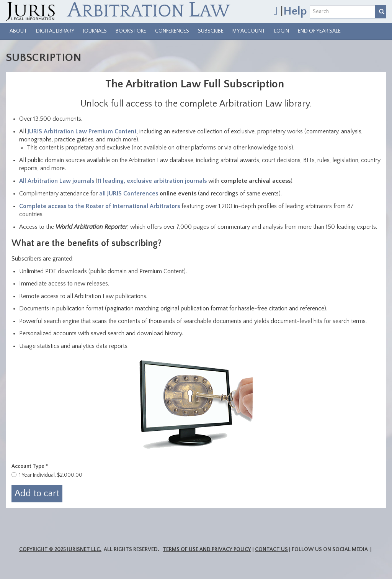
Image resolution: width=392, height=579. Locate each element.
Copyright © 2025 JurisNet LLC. (60, 549)
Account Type (30, 466)
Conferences (172, 31)
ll (25, 181)
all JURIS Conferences (129, 194)
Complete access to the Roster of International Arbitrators (100, 206)
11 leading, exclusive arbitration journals (152, 181)
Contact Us (271, 549)
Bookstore (131, 31)
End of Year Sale (319, 31)
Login (282, 31)
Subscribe (211, 31)
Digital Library (55, 31)
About (18, 31)
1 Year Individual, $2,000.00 (51, 475)
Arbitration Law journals (61, 181)
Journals (95, 31)
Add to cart (37, 494)
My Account (249, 31)
